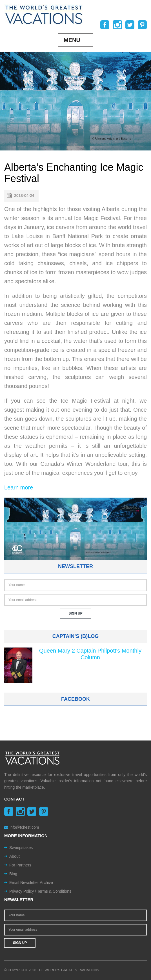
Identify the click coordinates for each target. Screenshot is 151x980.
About (15, 856)
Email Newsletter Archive (31, 883)
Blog (13, 874)
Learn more (19, 487)
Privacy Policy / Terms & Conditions (40, 891)
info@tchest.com (22, 827)
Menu (72, 40)
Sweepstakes (21, 848)
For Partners (20, 865)
